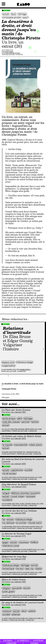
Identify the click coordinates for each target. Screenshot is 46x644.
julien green (8, 591)
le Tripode (7, 445)
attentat (16, 614)
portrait (26, 422)
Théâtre (34, 542)
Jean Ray (29, 568)
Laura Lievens (25, 504)
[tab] (8, 376)
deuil (14, 14)
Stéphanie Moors (28, 527)
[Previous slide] (2, 349)
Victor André (26, 550)
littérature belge (24, 362)
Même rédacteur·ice (15, 319)
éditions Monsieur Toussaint (26, 493)
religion (6, 588)
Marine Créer (24, 429)
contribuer (38, 640)
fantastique (8, 568)
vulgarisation (9, 365)
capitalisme (17, 470)
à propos (8, 640)
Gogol (5, 542)
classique (24, 542)
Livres (7, 10)
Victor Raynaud (23, 477)
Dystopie (31, 496)
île (4, 519)
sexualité (17, 588)
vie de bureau (9, 473)
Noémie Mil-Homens (25, 452)
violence (7, 611)
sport (25, 17)
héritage (22, 14)
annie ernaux (9, 418)
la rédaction (23, 640)
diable (39, 568)
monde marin (35, 523)
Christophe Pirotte (12, 17)
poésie (32, 611)
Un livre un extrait (13, 53)
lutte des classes (11, 422)
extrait (6, 14)
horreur (20, 568)
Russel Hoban (18, 496)
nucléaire (7, 500)
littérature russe (11, 546)
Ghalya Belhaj (22, 618)
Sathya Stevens (23, 573)
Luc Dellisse (8, 523)
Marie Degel (9, 52)
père (20, 418)
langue (6, 493)
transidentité (21, 445)
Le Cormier (21, 523)
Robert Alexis (36, 445)
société (28, 470)
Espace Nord (8, 362)
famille (35, 422)
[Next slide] (43, 349)
